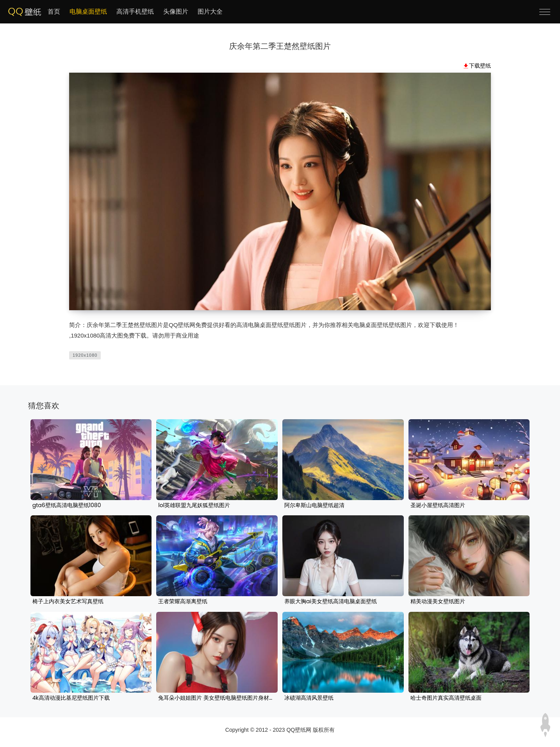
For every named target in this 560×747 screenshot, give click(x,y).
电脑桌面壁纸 (88, 12)
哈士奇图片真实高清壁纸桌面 (446, 698)
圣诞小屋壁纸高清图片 (438, 506)
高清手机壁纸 (135, 12)
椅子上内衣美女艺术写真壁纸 (68, 602)
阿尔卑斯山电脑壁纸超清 (314, 506)
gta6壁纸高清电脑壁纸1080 (67, 506)
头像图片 (176, 12)
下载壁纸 (480, 66)
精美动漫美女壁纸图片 (438, 602)
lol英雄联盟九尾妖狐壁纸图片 (194, 506)
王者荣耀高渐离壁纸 (183, 602)
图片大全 (210, 12)
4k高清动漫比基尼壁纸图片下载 (71, 698)
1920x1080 (85, 355)
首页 (54, 12)
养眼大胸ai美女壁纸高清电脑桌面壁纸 (331, 602)
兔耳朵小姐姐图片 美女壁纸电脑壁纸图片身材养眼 (217, 698)
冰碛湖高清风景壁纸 (309, 698)
